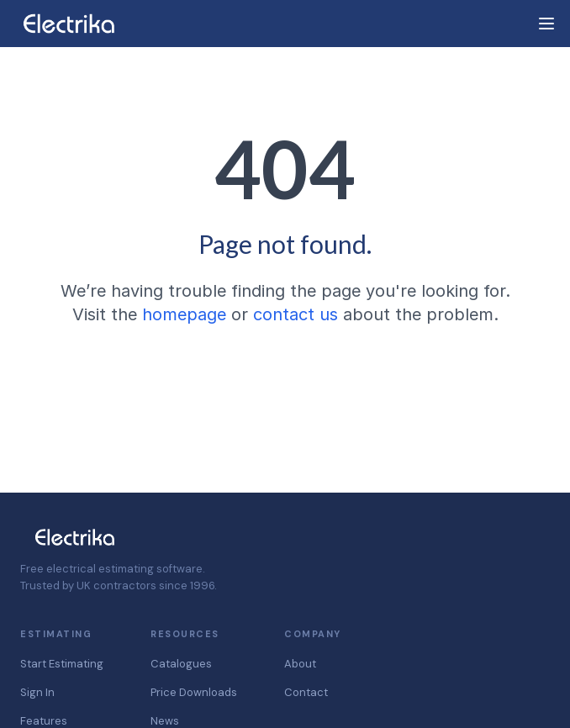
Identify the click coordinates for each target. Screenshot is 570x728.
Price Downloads (194, 692)
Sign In (37, 692)
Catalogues (181, 664)
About (300, 664)
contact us (296, 314)
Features (44, 721)
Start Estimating (62, 664)
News (165, 721)
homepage (184, 314)
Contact (306, 692)
